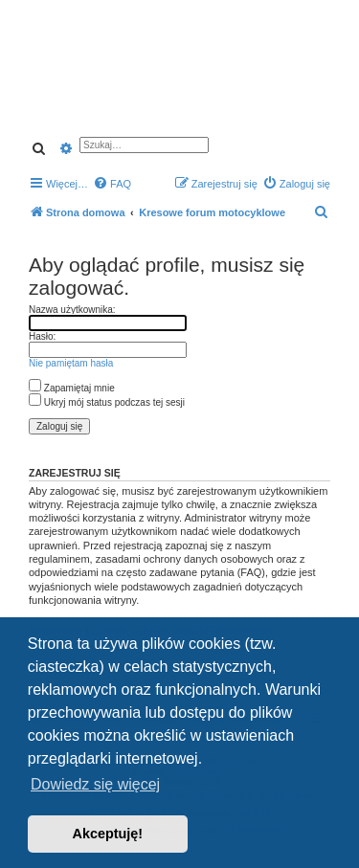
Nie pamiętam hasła (71, 363)
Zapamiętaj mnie (72, 388)
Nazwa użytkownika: (72, 310)
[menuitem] (112, 184)
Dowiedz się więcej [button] (95, 784)
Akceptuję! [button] (108, 834)
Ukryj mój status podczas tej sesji (107, 402)
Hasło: (42, 336)
